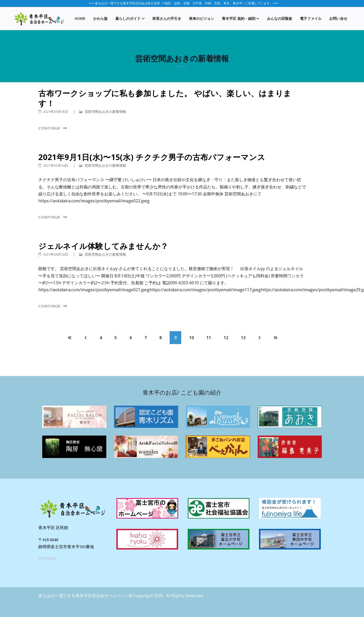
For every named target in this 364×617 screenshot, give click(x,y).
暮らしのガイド (128, 18)
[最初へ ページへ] (70, 338)
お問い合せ (338, 18)
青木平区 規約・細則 (239, 18)
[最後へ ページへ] (275, 338)
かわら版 (100, 18)
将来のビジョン (202, 18)
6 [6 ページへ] (131, 338)
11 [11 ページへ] (209, 338)
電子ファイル (311, 18)
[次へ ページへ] (259, 338)
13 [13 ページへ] (243, 338)
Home (80, 18)
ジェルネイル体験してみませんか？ (103, 246)
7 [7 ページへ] (146, 338)
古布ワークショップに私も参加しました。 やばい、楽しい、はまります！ (165, 98)
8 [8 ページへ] (161, 338)
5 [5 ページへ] (116, 338)
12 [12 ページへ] (226, 338)
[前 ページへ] (86, 338)
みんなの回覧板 (280, 18)
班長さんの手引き (167, 18)
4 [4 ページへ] (101, 338)
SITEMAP (47, 559)
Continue (50, 128)
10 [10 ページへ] (192, 338)
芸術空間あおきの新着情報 (105, 112)
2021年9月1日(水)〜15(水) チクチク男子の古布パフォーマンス (152, 157)
